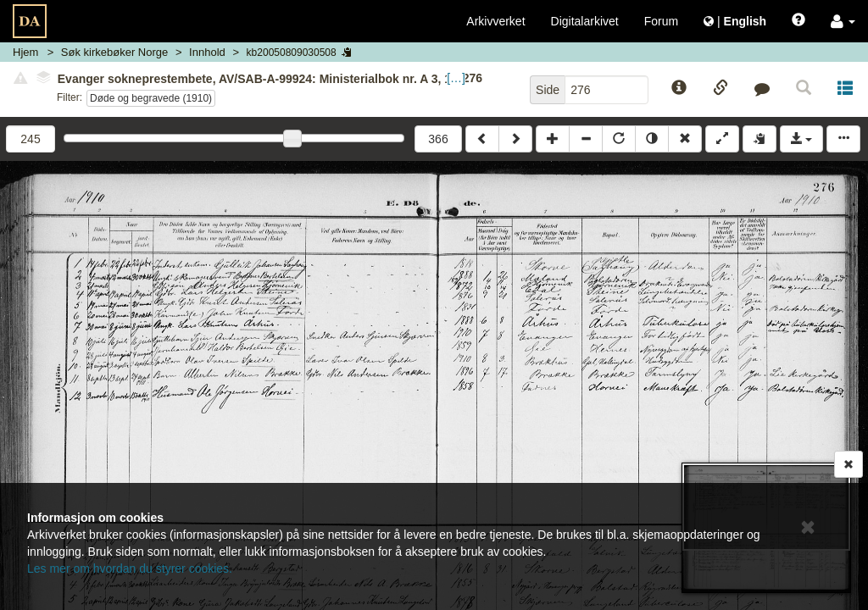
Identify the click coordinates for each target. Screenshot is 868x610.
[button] (843, 21)
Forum (661, 21)
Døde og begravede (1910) (151, 98)
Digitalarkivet (585, 21)
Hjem (25, 52)
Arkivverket (495, 21)
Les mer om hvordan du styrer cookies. (130, 568)
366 (438, 139)
